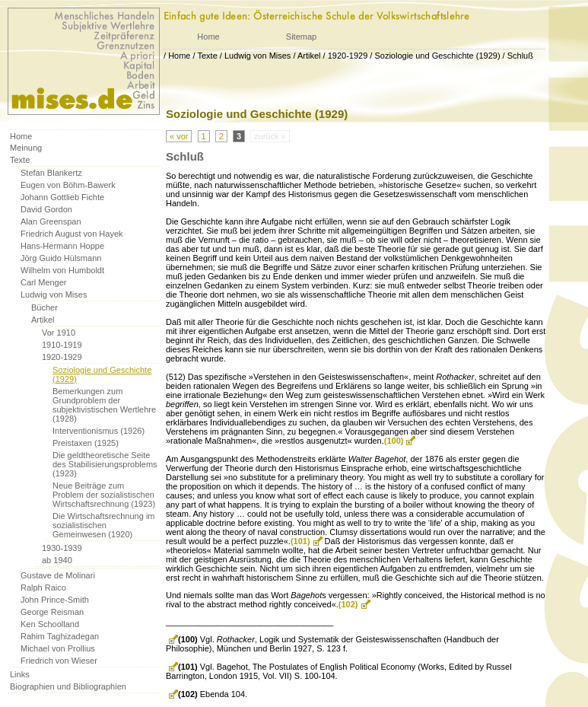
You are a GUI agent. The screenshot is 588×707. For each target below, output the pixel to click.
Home (208, 37)
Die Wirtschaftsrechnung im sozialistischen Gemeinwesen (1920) (104, 525)
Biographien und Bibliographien (68, 686)
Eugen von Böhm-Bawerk (68, 185)
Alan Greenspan (51, 221)
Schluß (520, 56)
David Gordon (46, 209)
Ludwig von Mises (257, 56)
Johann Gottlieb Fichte (62, 197)
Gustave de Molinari (58, 575)
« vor (179, 136)
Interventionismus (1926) (99, 431)
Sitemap (301, 37)
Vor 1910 (59, 333)
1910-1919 (62, 345)
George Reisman (52, 612)
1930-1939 (62, 548)
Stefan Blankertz (51, 173)
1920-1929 (348, 56)
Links (20, 674)
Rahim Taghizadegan (60, 636)
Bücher (44, 307)
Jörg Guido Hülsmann (61, 258)
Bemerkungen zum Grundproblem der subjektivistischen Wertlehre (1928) (104, 405)
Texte (207, 56)
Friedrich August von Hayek (72, 234)
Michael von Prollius (58, 648)
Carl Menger (44, 282)
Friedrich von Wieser (59, 661)
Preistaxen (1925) (86, 443)
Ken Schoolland (50, 624)
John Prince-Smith (55, 600)
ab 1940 (57, 560)
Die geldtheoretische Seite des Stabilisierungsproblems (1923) (105, 464)
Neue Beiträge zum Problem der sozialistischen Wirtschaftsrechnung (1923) (104, 495)
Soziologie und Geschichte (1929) (437, 56)
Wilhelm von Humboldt (62, 270)
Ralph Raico (43, 588)
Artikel (309, 56)
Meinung (26, 148)
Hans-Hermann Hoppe (62, 246)
